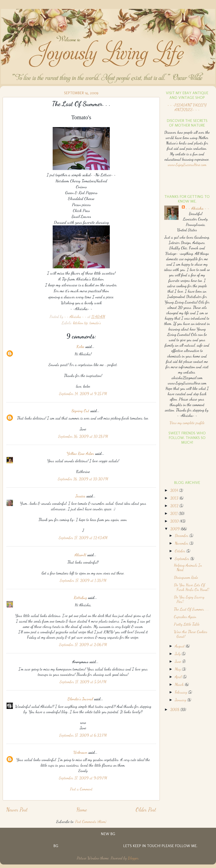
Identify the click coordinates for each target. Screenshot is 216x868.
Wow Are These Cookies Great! (191, 634)
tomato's (95, 323)
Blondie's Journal (80, 699)
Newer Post (17, 810)
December (182, 536)
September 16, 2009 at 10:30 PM (83, 479)
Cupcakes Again (185, 617)
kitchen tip (80, 323)
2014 (175, 490)
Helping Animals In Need (188, 568)
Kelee (80, 347)
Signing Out (80, 411)
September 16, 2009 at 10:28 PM (83, 436)
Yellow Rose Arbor (80, 453)
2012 (175, 506)
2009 (175, 529)
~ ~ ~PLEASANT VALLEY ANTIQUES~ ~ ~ (187, 107)
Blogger (133, 858)
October (181, 551)
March (180, 684)
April (179, 677)
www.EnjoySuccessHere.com (187, 165)
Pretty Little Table (187, 624)
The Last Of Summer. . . (191, 609)
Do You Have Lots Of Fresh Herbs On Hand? (192, 587)
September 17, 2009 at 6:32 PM (83, 735)
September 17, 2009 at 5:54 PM (83, 682)
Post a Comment (81, 789)
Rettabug (80, 598)
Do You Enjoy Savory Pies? (189, 599)
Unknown (80, 752)
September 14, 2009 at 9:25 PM (83, 394)
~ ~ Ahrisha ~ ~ (197, 208)
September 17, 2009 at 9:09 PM (83, 778)
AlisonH (80, 555)
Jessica (80, 496)
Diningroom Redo (186, 577)
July (178, 654)
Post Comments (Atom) (91, 822)
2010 (175, 521)
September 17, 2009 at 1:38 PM (83, 580)
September (183, 559)
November (182, 543)
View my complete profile (187, 423)
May (178, 669)
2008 (175, 709)
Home (82, 810)
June (179, 661)
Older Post (146, 810)
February (181, 692)
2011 (174, 513)
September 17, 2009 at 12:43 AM (83, 538)
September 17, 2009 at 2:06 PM (83, 645)
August (180, 646)
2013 (175, 498)
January (181, 700)
